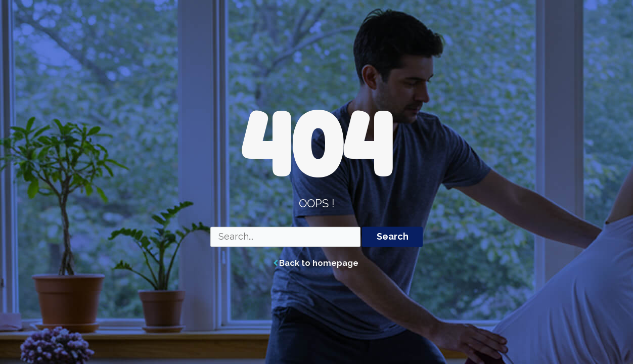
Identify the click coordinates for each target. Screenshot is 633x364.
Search (393, 237)
